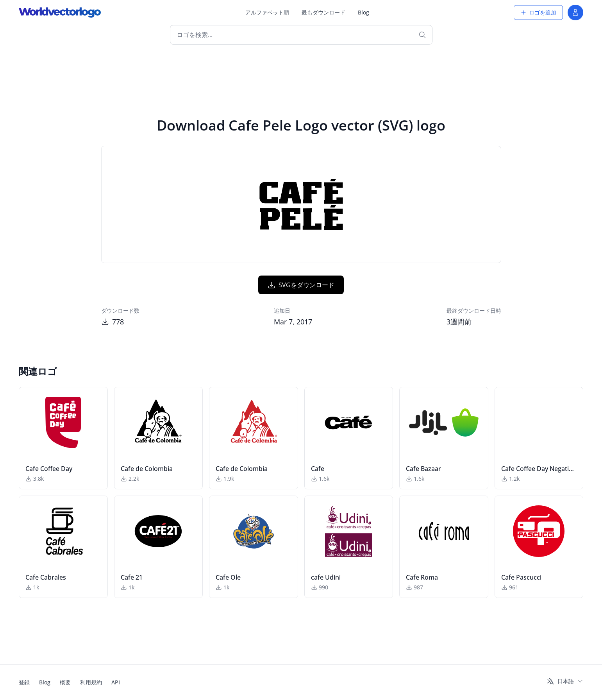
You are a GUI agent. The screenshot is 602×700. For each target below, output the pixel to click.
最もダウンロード (323, 12)
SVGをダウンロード (301, 285)
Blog (364, 12)
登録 (24, 682)
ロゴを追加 (538, 12)
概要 (65, 682)
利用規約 (91, 682)
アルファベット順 (267, 12)
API (116, 682)
